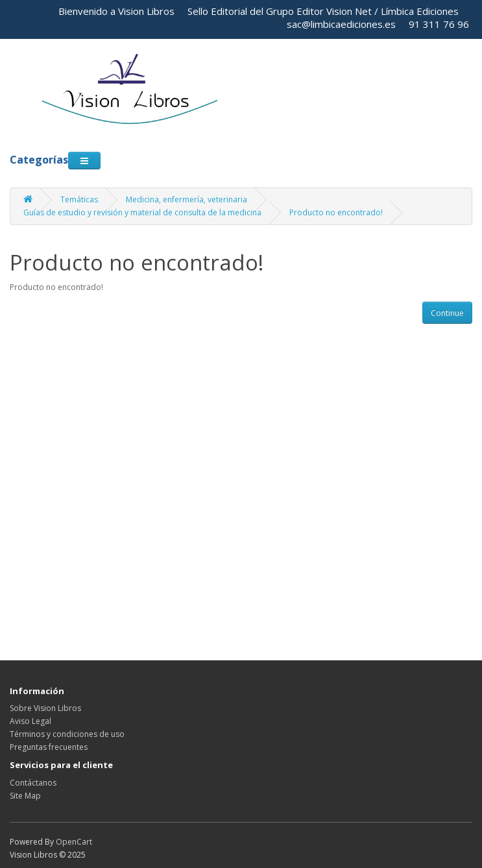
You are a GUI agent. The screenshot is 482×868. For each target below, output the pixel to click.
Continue (447, 313)
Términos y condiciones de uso (67, 734)
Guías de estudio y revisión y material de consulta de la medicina (142, 212)
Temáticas (79, 199)
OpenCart (74, 842)
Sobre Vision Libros (45, 708)
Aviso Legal (30, 721)
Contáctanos (33, 783)
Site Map (25, 796)
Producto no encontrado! (336, 212)
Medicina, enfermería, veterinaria (187, 199)
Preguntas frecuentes (49, 747)
